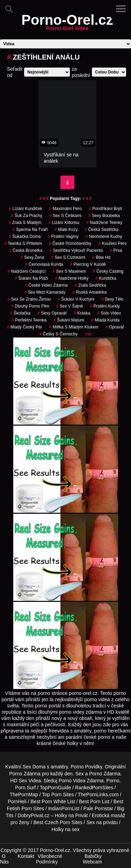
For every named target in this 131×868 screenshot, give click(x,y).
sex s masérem (69, 271)
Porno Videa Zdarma (81, 781)
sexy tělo (112, 299)
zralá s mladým (25, 223)
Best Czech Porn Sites (58, 822)
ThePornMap (24, 795)
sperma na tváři (30, 230)
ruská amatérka (89, 292)
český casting (108, 271)
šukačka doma (25, 237)
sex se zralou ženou (29, 299)
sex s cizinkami (68, 257)
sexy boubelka (104, 216)
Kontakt (26, 856)
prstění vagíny (63, 237)
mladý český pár (25, 327)
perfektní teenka (29, 320)
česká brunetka (26, 250)
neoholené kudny (104, 237)
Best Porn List (94, 801)
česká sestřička (101, 230)
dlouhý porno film (30, 306)
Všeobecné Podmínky (49, 859)
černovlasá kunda (44, 264)
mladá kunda (105, 320)
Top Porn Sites (58, 795)
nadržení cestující (27, 271)
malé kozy (66, 230)
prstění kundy (105, 306)
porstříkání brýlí (105, 209)
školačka (20, 313)
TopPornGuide (56, 788)
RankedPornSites (94, 788)
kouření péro (113, 243)
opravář (115, 327)
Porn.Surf (25, 788)
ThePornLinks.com (98, 795)
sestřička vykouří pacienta (76, 250)
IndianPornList (64, 808)
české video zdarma (46, 285)
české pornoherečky (70, 243)
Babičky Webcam (92, 859)
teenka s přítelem (23, 243)
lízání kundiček (25, 209)
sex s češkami (65, 216)
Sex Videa (30, 781)
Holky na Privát (71, 815)
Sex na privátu (102, 822)
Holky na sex (65, 829)
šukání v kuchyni (76, 299)
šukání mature (69, 320)
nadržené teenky (104, 223)
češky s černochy (58, 334)
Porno (113, 781)
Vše (88, 334)
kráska (82, 313)
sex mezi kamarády (45, 292)
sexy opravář (52, 313)
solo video (109, 313)
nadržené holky (72, 278)
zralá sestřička (90, 285)
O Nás (4, 859)
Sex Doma (34, 767)
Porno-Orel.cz (67, 24)
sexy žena (32, 257)
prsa (116, 250)
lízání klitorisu (64, 223)
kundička (106, 278)
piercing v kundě (88, 264)
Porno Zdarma (25, 774)
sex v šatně (70, 306)
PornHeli (17, 801)
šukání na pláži (31, 278)
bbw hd (101, 257)
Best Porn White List (53, 801)
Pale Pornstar (98, 808)
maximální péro (65, 209)
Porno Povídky (86, 767)
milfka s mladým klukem (74, 327)
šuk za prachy (27, 216)
